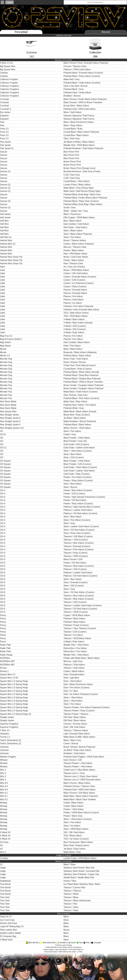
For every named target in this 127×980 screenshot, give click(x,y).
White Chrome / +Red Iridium (77, 428)
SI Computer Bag (8, 936)
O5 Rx (3, 434)
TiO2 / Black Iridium (73, 836)
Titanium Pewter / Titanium (76, 714)
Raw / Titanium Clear (74, 263)
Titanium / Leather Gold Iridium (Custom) (83, 605)
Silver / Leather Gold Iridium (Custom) (82, 526)
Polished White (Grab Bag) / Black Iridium (83, 204)
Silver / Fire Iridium (73, 237)
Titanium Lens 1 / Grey (75, 773)
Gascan (4, 152)
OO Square (5, 461)
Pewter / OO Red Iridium (76, 500)
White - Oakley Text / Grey (76, 211)
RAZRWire (5, 658)
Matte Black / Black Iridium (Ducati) (80, 411)
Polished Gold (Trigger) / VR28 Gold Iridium (84, 757)
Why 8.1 (4, 793)
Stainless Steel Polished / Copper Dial (82, 874)
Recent (106, 32)
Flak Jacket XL (7, 148)
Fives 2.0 (4, 129)
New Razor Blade (8, 402)
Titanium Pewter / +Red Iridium (78, 763)
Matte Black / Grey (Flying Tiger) (79, 188)
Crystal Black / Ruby (73, 129)
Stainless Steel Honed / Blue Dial (80, 868)
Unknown (4, 747)
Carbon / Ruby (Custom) (75, 287)
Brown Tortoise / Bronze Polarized (80, 747)
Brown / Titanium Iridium (75, 240)
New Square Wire (8, 411)
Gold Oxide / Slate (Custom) (77, 474)
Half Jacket (5, 214)
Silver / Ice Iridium (73, 826)
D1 (1, 864)
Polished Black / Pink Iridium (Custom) (82, 398)
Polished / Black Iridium (75, 619)
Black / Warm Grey (73, 740)
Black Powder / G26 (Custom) (78, 464)
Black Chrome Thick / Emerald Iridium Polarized (86, 63)
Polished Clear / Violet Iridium (78, 93)
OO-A (3, 490)
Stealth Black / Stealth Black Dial (79, 877)
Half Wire (4, 221)
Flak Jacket (5, 142)
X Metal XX (5, 832)
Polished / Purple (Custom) (76, 625)
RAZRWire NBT (7, 661)
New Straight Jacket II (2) (12, 428)
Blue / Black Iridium (73, 221)
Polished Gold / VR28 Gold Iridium (80, 109)
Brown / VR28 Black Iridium (77, 270)
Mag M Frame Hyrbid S (11, 339)
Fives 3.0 (4, 132)
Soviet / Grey (70, 208)
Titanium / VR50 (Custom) (76, 556)
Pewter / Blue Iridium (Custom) (78, 490)
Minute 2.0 (5, 356)
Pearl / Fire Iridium (72, 346)
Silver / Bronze (71, 487)
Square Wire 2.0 (8, 674)
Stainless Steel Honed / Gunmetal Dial (82, 871)
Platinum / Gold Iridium (75, 665)
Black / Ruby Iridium (73, 125)
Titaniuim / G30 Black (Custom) (78, 536)
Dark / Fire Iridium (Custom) (77, 688)
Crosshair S (5, 109)
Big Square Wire (8, 66)
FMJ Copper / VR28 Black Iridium (79, 218)
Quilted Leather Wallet (10, 933)
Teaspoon (5, 734)
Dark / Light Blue (72, 678)
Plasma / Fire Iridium (73, 296)
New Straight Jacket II (10, 418)
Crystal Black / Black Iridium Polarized (82, 132)
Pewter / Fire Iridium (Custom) (78, 477)
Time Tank (5, 897)
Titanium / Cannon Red (75, 887)
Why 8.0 (4, 783)
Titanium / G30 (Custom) (75, 602)
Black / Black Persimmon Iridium (79, 122)
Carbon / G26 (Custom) (75, 280)
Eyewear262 (32, 50)
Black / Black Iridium (73, 349)
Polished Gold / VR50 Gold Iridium (80, 790)
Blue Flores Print (72, 152)
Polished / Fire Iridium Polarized (79, 306)
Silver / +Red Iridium (73, 698)
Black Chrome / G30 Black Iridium (80, 793)
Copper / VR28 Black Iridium (77, 615)
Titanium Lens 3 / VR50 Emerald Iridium (82, 780)
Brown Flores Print (73, 162)
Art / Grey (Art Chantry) (75, 267)
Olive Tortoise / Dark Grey (76, 395)
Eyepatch (4, 116)
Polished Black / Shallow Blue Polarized (83, 379)
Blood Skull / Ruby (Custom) (77, 415)
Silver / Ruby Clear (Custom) (77, 533)
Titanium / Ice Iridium (74, 635)
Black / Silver (70, 864)
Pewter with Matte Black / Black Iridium (82, 658)
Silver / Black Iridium (74, 231)
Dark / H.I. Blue (71, 691)
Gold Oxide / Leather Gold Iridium (80, 448)
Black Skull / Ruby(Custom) (77, 845)
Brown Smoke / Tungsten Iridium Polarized (84, 385)
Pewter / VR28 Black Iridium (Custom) (82, 813)
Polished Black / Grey (74, 89)
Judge (3, 868)
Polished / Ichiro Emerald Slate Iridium (82, 310)
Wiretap (4, 803)
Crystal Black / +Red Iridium (77, 181)
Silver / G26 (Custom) (74, 457)
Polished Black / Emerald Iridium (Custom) (84, 73)
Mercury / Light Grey (73, 661)
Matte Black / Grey (73, 852)
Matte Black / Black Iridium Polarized (81, 796)
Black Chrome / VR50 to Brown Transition (83, 102)
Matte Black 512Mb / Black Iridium (80, 737)
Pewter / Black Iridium (74, 250)
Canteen (4, 73)
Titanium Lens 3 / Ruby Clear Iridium (81, 776)
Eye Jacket (5, 112)
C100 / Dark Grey (72, 175)
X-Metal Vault (6, 940)
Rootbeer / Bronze (72, 96)
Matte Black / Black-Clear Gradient (80, 799)
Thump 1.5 (5, 737)
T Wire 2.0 (5, 730)
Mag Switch (5, 342)
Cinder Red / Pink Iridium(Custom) (80, 365)
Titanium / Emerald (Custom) (77, 546)
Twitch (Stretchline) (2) (11, 743)
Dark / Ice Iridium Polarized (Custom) (81, 694)
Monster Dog (6, 359)
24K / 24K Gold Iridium (74, 832)
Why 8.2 (4, 799)
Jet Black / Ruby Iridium (75, 849)
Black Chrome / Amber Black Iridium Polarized (85, 99)
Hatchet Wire (6, 240)
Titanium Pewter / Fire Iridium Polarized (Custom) (87, 707)
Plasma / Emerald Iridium (76, 290)
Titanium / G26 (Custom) (75, 632)
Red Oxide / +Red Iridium (76, 227)
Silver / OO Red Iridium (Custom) (79, 530)
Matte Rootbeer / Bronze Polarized (80, 421)
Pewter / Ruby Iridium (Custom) (79, 480)
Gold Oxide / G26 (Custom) (77, 444)
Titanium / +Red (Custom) (76, 540)
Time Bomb (5, 884)
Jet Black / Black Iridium (75, 418)
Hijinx (3, 267)
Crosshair (5, 99)
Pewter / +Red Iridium (74, 809)
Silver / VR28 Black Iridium (77, 829)
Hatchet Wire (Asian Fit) (11, 257)
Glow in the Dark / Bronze (76, 86)
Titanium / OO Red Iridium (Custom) (81, 609)
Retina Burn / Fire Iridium (76, 648)
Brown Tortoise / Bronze (75, 362)
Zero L (3, 852)
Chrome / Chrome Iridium (76, 724)
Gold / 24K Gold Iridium (75, 727)
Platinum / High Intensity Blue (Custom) (82, 507)
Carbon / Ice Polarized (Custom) (79, 283)
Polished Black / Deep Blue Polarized (82, 375)
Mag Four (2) (6, 336)
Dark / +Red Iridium (73, 681)
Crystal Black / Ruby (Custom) (78, 369)
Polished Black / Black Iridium (78, 356)
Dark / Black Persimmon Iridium (79, 684)
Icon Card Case (7, 920)
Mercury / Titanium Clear (75, 247)
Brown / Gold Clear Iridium (76, 257)
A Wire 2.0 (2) (6, 63)
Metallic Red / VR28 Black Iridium (80, 145)
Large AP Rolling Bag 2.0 (12, 926)
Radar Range (6, 655)
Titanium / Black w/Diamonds (77, 901)
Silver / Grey (70, 523)
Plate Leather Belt (8, 930)
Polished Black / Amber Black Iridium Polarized (86, 198)
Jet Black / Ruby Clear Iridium (78, 750)
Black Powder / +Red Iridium (77, 438)
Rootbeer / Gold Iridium (75, 753)
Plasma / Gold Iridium (74, 300)
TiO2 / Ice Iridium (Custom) (76, 839)
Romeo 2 (4, 671)
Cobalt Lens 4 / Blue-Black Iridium (80, 770)
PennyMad (21, 32)
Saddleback (6, 881)
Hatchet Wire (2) (8, 244)
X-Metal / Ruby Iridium (74, 332)
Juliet (2, 270)
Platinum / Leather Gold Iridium (79, 510)
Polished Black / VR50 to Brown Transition (84, 382)
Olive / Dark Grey (72, 139)
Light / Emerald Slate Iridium (77, 734)
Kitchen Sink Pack (9, 923)
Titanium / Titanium (73, 891)
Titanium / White (72, 894)
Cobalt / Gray (70, 434)
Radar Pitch (5, 651)
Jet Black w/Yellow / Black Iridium (79, 142)
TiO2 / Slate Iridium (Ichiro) (76, 313)
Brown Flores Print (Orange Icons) (80, 168)
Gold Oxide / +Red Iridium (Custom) (81, 467)
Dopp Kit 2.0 (6, 917)
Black (66, 917)
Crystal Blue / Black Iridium (76, 135)
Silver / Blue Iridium (73, 454)
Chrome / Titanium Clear (75, 66)
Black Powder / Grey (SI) (75, 441)
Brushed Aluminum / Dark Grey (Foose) (82, 171)
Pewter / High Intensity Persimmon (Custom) (85, 497)
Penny (3, 615)
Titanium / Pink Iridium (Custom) (79, 550)
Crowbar (4, 858)
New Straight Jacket (9, 415)
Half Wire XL (6, 237)
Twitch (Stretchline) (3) (11, 740)
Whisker (4, 760)
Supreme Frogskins (9, 724)
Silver (66, 920)
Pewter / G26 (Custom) (75, 494)
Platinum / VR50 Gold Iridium (78, 69)
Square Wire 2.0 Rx (9, 678)
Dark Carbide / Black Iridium (77, 342)
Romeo (3, 668)
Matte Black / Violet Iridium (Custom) (81, 392)
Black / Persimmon (73, 214)
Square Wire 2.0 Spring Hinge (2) (16, 714)
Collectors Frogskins (10, 86)
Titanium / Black (71, 897)
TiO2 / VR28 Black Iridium (76, 316)
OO (2, 438)
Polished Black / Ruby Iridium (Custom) (82, 76)
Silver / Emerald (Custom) (76, 582)
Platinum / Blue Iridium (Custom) (79, 566)
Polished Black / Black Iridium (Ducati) (82, 372)
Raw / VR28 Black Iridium (76, 254)
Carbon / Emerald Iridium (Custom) (80, 277)
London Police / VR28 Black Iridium (80, 858)
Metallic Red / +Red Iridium (77, 645)
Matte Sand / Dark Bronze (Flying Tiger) (82, 191)
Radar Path (5, 645)
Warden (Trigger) (8, 757)
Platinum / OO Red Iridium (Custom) (81, 513)
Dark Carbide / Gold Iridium (77, 224)
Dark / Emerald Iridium (74, 674)
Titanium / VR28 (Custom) (76, 612)
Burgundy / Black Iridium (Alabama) (80, 352)
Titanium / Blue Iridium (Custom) (79, 543)
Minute (3, 349)
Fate (2, 122)
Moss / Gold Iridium (73, 112)
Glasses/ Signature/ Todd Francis (80, 116)
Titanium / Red (71, 904)
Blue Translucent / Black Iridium (79, 842)
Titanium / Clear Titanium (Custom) (80, 628)
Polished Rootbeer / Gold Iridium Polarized (84, 148)
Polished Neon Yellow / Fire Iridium (80, 405)
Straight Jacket (7, 717)
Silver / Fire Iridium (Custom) (77, 520)
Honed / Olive (70, 881)
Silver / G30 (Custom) (74, 586)
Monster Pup (6, 385)
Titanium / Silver (71, 907)
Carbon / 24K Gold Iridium (76, 273)
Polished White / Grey (74, 408)
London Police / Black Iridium (77, 185)
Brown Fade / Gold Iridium (76, 359)
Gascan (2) (5, 171)
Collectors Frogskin (9, 79)
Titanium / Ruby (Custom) (76, 553)
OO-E (3, 559)
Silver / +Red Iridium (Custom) (78, 451)
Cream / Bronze (71, 743)
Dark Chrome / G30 (73, 760)
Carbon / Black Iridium (74, 671)
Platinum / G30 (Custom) (75, 569)
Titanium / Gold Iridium (74, 668)
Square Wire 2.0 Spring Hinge (14, 681)
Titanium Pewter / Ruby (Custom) (79, 711)
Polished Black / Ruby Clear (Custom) (82, 201)
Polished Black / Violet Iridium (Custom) (82, 83)
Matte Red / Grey (72, 79)
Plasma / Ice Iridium (73, 303)
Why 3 (3, 770)
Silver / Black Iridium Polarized (78, 234)
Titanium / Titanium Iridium (76, 730)
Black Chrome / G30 (74, 559)
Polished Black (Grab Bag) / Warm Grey (82, 194)
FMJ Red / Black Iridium (75, 717)
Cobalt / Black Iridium (74, 803)
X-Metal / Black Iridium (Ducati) (78, 323)
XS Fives (4, 842)
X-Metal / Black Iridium (75, 319)
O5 (1, 431)
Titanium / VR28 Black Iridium (78, 638)
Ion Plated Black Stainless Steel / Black (82, 884)
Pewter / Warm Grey (73, 816)
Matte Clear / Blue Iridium (76, 402)
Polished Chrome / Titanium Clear (80, 786)
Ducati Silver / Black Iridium (77, 106)
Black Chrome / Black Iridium (78, 783)
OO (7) (3, 448)
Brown (67, 930)
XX (1, 845)
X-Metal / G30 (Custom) (75, 326)
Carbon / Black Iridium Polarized (79, 244)
